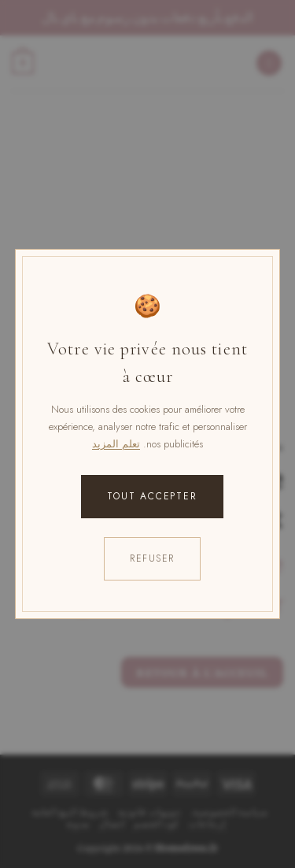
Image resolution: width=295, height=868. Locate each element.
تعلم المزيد (116, 444)
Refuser (152, 558)
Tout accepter (152, 496)
